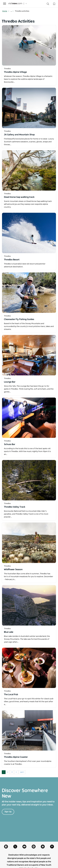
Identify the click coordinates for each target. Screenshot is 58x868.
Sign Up (8, 812)
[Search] (48, 4)
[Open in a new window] (29, 45)
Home (6, 11)
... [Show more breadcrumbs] (12, 11)
